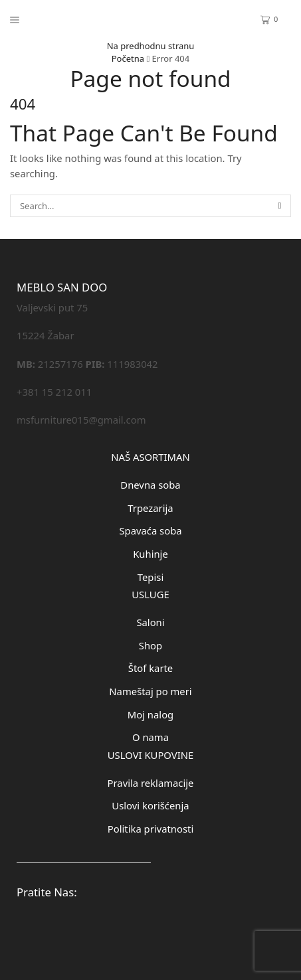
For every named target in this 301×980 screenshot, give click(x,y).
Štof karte (150, 668)
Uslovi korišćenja (150, 805)
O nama (150, 737)
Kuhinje (150, 554)
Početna (128, 58)
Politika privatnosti (150, 829)
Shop (150, 645)
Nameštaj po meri (150, 691)
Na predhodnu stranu (151, 46)
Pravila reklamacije (151, 783)
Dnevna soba (150, 485)
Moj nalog (150, 714)
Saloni (150, 622)
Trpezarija (150, 508)
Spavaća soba (150, 531)
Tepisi (150, 577)
